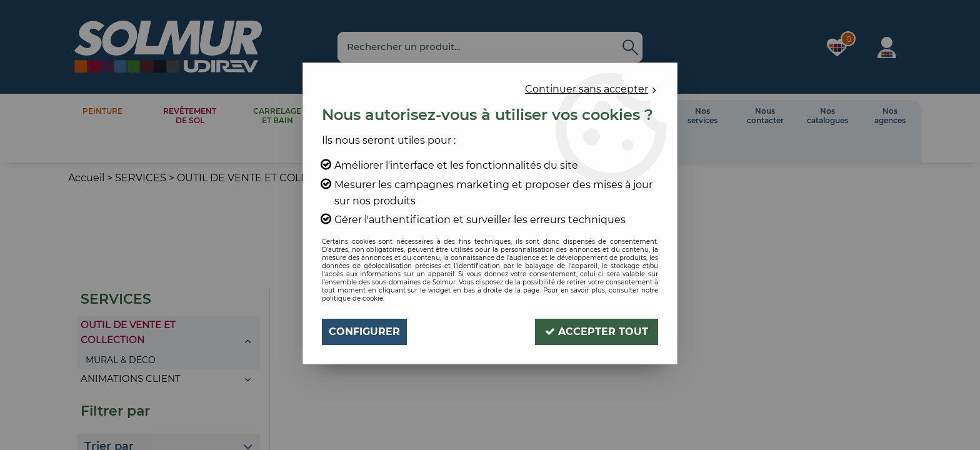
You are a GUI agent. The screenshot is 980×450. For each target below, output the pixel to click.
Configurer (364, 332)
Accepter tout (597, 332)
